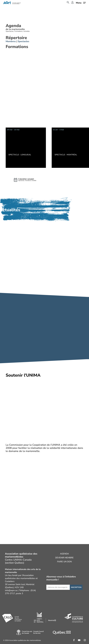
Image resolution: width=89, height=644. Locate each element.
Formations (17, 47)
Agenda (64, 554)
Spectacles (23, 41)
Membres (11, 41)
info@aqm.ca (11, 590)
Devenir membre (64, 558)
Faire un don (64, 562)
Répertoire (16, 38)
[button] (81, 3)
